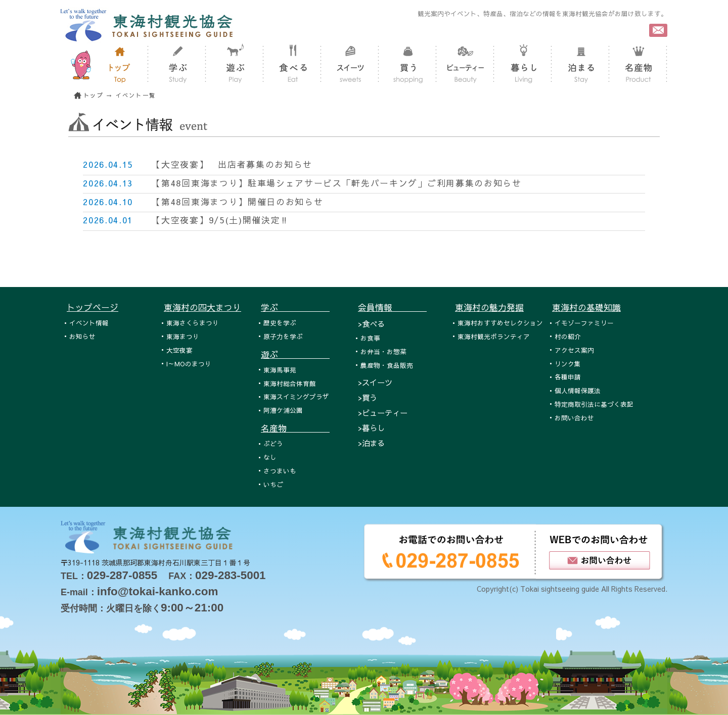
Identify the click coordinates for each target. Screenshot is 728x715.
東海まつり (183, 336)
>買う (368, 397)
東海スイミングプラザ (296, 396)
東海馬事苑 (280, 370)
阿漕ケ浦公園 (283, 410)
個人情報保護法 (578, 390)
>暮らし (371, 428)
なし (270, 457)
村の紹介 (568, 336)
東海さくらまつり (193, 323)
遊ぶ (295, 354)
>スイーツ (375, 382)
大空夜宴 (179, 350)
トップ (94, 95)
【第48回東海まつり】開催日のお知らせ (237, 202)
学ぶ (295, 307)
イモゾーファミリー (584, 323)
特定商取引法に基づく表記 (594, 404)
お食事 (370, 338)
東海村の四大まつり (202, 307)
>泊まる (371, 443)
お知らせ (82, 336)
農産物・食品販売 (387, 365)
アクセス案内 (574, 350)
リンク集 (568, 364)
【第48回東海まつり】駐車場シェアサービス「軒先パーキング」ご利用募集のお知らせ (336, 183)
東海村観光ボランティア (494, 336)
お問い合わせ (574, 418)
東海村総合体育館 (290, 383)
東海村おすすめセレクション (500, 323)
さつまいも (280, 471)
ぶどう (273, 443)
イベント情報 (89, 323)
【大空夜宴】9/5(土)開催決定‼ (220, 220)
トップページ (93, 307)
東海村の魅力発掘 (489, 307)
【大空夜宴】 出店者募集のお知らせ (232, 164)
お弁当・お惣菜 (383, 351)
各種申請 (568, 377)
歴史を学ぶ (280, 323)
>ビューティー (383, 413)
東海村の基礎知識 (586, 307)
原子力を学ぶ (283, 336)
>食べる (371, 324)
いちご (273, 484)
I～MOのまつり (189, 364)
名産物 (295, 428)
